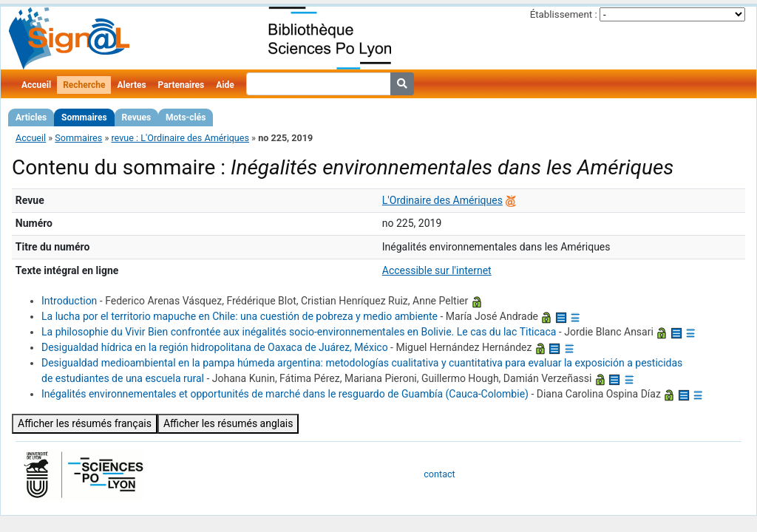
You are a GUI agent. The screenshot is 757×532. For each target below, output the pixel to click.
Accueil (36, 85)
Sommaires (84, 117)
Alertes (131, 85)
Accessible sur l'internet (437, 270)
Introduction (69, 301)
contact (439, 474)
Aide (225, 85)
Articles (31, 117)
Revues (137, 117)
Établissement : (564, 14)
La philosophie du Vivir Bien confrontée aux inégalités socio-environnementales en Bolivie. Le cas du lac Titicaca (299, 332)
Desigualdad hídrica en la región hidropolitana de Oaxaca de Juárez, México (215, 347)
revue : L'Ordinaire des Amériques (180, 138)
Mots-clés (186, 117)
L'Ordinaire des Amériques (442, 200)
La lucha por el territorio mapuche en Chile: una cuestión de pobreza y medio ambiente (240, 316)
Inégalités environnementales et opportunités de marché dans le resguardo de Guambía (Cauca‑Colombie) (285, 394)
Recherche (84, 85)
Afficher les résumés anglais (228, 423)
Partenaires (181, 85)
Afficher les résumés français (85, 423)
